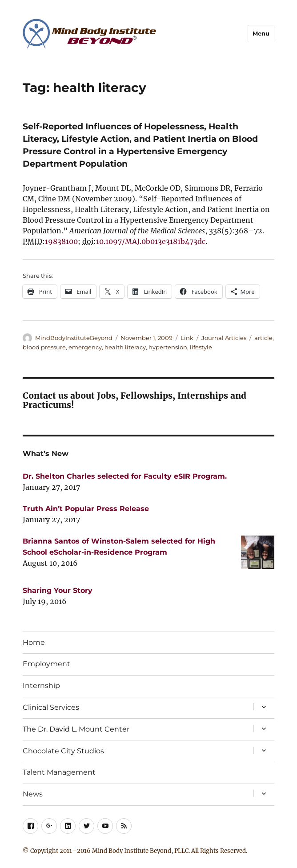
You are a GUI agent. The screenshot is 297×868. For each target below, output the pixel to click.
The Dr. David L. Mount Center (76, 729)
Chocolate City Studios (63, 751)
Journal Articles (224, 338)
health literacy (125, 347)
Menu (261, 33)
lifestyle (201, 347)
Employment (46, 664)
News (33, 794)
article (263, 338)
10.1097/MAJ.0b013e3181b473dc (151, 241)
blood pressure (44, 347)
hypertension (168, 347)
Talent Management (59, 772)
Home (34, 642)
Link (187, 338)
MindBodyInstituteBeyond (74, 338)
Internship (41, 686)
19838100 (61, 241)
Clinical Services (51, 707)
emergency (85, 347)
